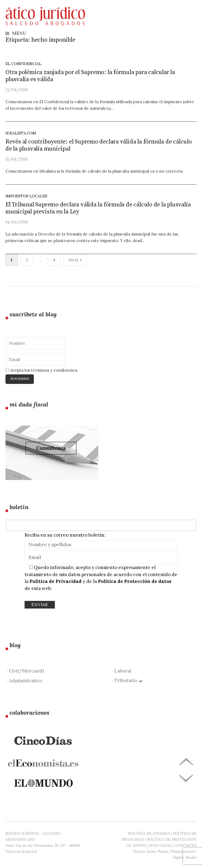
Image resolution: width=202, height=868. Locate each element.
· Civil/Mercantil (25, 671)
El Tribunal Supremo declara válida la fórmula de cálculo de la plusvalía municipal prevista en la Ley (98, 208)
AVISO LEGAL (160, 845)
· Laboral (122, 671)
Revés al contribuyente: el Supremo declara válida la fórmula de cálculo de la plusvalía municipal (99, 145)
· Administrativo (24, 681)
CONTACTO (186, 845)
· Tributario (127, 680)
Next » (75, 260)
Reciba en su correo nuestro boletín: (65, 535)
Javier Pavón (158, 851)
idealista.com (21, 133)
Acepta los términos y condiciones (41, 370)
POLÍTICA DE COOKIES (149, 833)
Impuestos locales (26, 196)
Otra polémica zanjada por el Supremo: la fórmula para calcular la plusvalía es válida (90, 76)
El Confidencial (23, 64)
